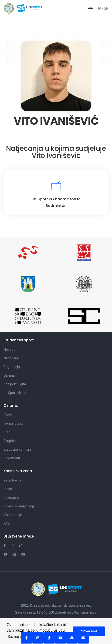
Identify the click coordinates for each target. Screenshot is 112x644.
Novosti (9, 350)
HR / (100, 8)
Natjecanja (12, 358)
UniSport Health (15, 393)
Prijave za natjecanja (19, 506)
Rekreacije (11, 498)
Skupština (11, 441)
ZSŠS (8, 415)
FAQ (7, 524)
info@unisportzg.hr (82, 612)
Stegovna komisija (17, 449)
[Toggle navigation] (91, 9)
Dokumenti (12, 458)
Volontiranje (13, 515)
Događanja (12, 367)
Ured (7, 432)
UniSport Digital (15, 384)
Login (8, 489)
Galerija (9, 375)
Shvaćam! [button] (89, 631)
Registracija (12, 480)
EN (106, 8)
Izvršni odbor (14, 424)
